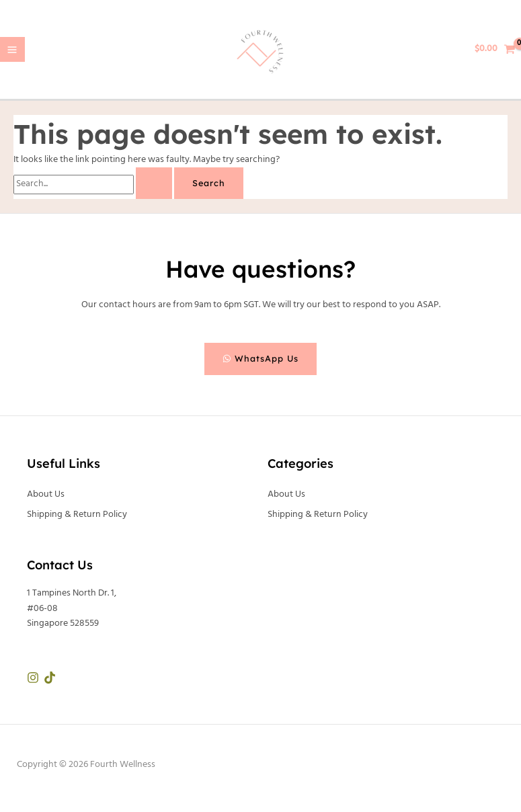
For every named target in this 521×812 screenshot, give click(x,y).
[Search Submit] (154, 183)
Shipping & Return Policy (77, 515)
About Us (46, 494)
